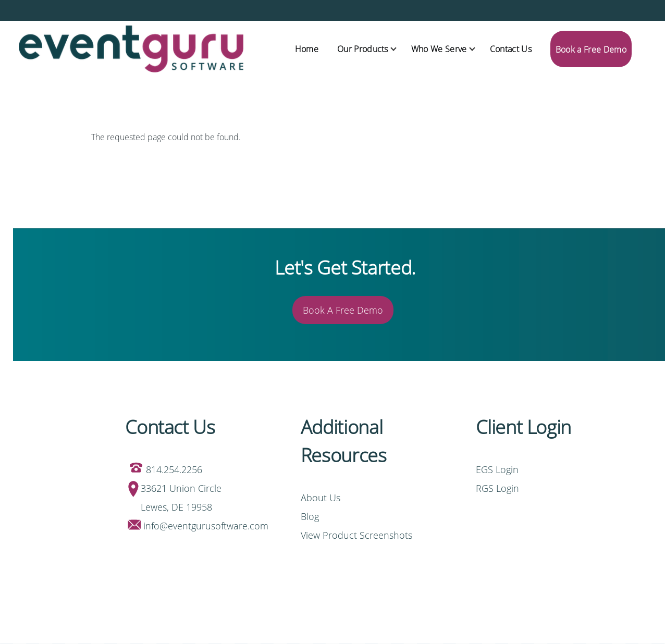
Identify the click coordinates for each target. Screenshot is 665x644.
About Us (321, 498)
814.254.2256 (174, 469)
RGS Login (497, 488)
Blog (310, 516)
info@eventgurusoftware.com (206, 526)
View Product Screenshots (356, 535)
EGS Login (498, 469)
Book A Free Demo (343, 310)
